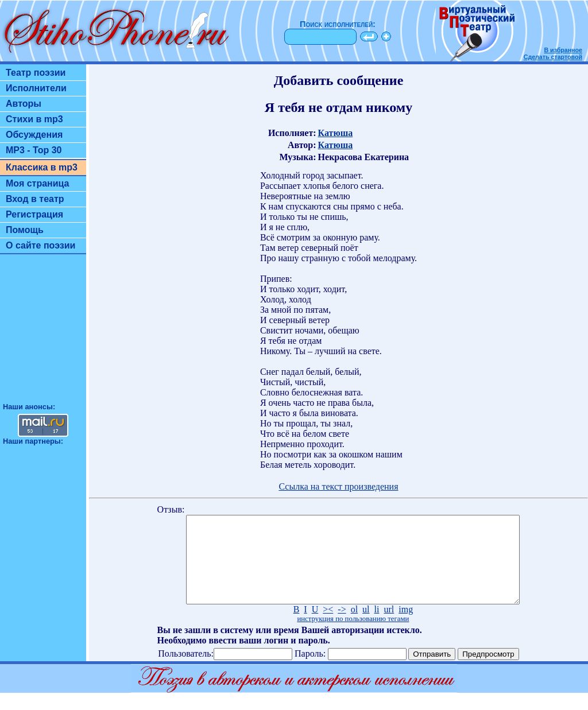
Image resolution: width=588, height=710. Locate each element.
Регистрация (34, 214)
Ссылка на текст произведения (338, 486)
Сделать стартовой (553, 57)
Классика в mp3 (42, 167)
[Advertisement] (43, 333)
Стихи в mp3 (34, 119)
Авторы (24, 104)
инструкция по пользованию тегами (353, 636)
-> (342, 626)
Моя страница (38, 183)
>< (328, 626)
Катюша (336, 133)
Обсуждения (34, 135)
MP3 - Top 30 (34, 150)
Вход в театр (35, 199)
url (389, 626)
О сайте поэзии (40, 245)
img (406, 626)
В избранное (563, 50)
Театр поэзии (36, 73)
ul (366, 626)
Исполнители (36, 88)
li (377, 626)
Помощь (25, 230)
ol (354, 626)
